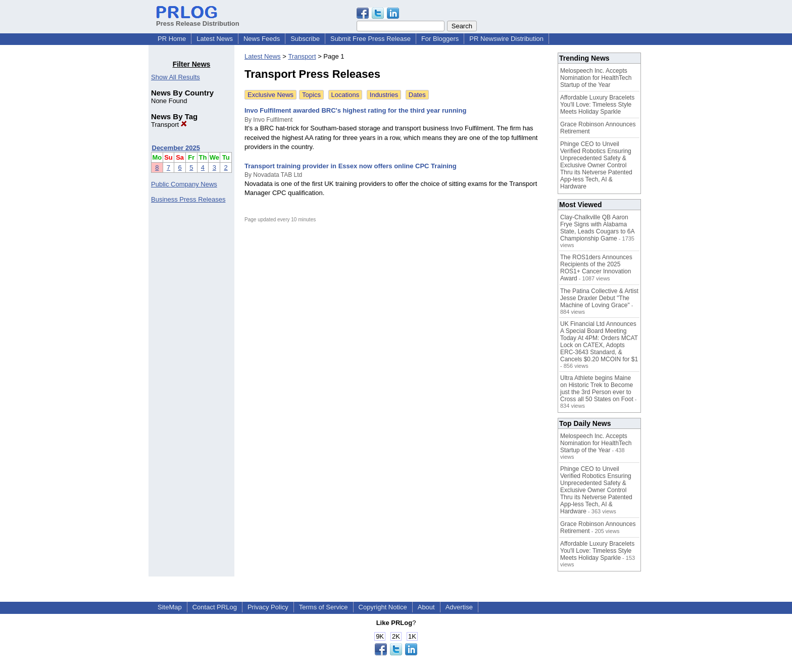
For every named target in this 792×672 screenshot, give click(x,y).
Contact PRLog (215, 607)
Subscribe (305, 39)
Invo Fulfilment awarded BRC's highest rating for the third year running (355, 110)
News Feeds (262, 39)
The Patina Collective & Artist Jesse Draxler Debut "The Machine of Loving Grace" (599, 298)
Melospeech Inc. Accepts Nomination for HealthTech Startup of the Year (596, 78)
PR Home (172, 39)
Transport (169, 125)
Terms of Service (324, 607)
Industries (384, 95)
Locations (345, 95)
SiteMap (170, 607)
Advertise (459, 607)
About (426, 607)
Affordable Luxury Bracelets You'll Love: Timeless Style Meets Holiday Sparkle (597, 105)
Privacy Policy (268, 607)
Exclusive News (270, 95)
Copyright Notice (383, 607)
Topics (311, 95)
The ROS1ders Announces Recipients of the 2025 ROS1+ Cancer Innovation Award (596, 268)
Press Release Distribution (198, 20)
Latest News (215, 39)
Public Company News (184, 184)
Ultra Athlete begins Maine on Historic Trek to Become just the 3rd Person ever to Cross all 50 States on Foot (597, 389)
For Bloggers (440, 39)
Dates (417, 95)
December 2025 (176, 148)
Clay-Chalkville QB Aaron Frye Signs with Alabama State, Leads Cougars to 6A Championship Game (597, 228)
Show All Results (176, 77)
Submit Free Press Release (370, 39)
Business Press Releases (188, 199)
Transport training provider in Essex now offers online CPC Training (351, 166)
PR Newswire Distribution (506, 39)
